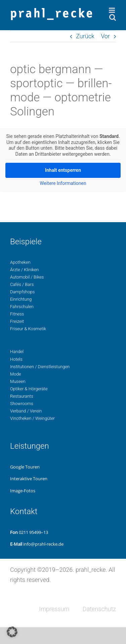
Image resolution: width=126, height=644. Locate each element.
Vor (105, 36)
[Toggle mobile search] (113, 17)
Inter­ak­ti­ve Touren (29, 479)
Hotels (16, 359)
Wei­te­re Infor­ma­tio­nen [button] (63, 183)
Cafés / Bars (22, 284)
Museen (18, 381)
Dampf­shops (22, 292)
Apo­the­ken (20, 262)
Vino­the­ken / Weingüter (32, 418)
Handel (17, 352)
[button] (12, 632)
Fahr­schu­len (22, 307)
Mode (15, 374)
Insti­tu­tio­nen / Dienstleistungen (40, 367)
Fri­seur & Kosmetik (28, 329)
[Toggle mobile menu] (112, 10)
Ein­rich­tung (21, 299)
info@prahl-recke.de (43, 544)
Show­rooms (22, 404)
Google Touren (25, 467)
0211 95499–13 (33, 532)
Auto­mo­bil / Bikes (27, 277)
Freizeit (17, 321)
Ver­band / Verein (26, 411)
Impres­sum (54, 609)
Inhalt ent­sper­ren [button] (63, 170)
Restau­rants (22, 396)
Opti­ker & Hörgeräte (29, 389)
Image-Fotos (23, 491)
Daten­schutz (99, 609)
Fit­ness (17, 314)
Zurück (85, 36)
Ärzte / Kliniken (24, 270)
